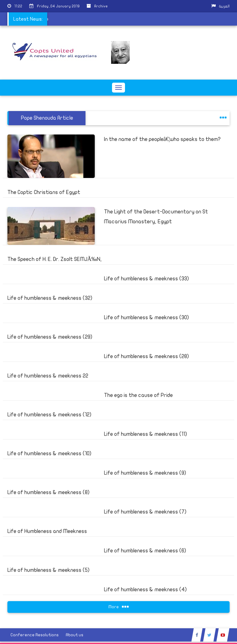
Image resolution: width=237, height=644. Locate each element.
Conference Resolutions (35, 635)
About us (75, 635)
